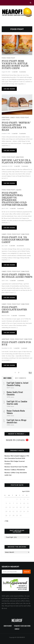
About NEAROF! (8, 626)
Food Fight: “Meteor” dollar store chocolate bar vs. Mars (16, 126)
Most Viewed (7, 378)
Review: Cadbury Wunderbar (15, 470)
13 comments (20, 246)
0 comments (23, 72)
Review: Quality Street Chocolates (15, 393)
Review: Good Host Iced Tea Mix (16, 467)
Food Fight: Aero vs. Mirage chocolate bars (17, 421)
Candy (13, 118)
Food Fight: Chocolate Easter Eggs (14, 310)
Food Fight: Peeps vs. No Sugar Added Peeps (17, 276)
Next (30, 373)
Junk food (6, 120)
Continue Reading (9, 89)
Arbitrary (6, 118)
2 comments (21, 280)
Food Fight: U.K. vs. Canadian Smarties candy (15, 240)
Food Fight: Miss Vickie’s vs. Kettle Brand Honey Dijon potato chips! (15, 65)
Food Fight (11, 58)
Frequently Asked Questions (22, 626)
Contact (17, 629)
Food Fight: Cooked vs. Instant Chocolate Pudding (18, 384)
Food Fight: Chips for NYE (16, 343)
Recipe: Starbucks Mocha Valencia (16, 412)
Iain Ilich (16, 72)
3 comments (22, 133)
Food (4, 58)
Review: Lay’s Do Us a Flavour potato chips (17, 161)
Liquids (18, 190)
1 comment (24, 348)
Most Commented (21, 378)
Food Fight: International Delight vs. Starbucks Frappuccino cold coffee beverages (14, 199)
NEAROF (17, 620)
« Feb (6, 521)
